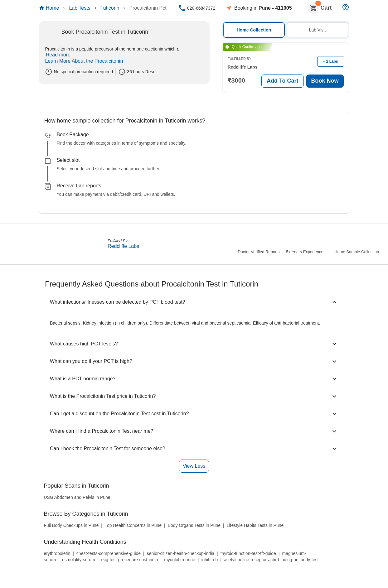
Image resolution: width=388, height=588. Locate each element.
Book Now (325, 81)
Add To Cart (283, 81)
